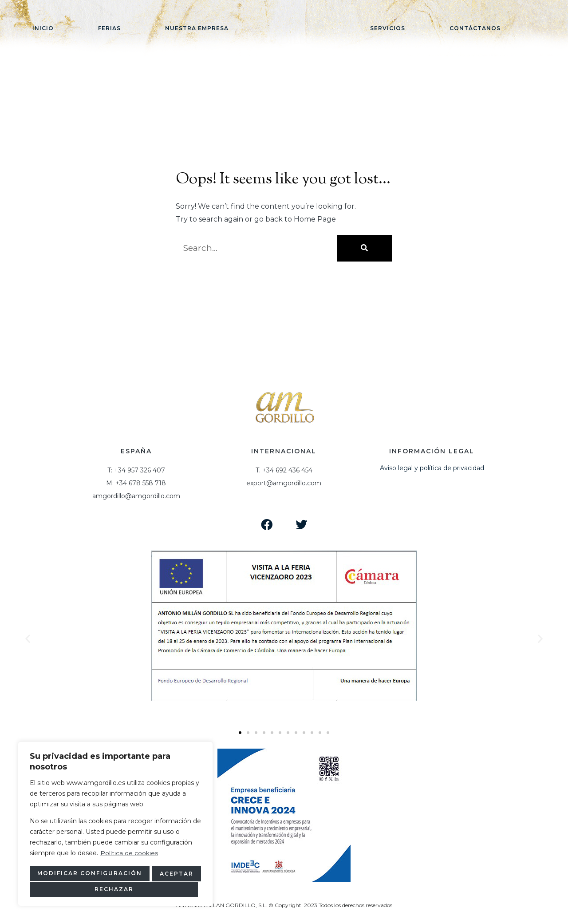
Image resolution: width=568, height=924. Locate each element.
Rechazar (173, 874)
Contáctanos (475, 28)
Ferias (109, 28)
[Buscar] (365, 248)
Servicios (388, 28)
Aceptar (115, 889)
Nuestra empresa (197, 28)
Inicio (43, 28)
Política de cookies (129, 854)
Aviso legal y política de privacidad (432, 468)
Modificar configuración (87, 874)
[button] (240, 733)
